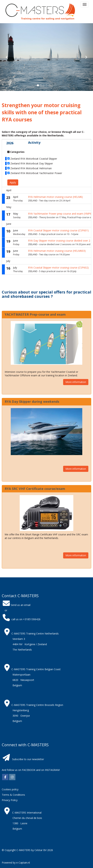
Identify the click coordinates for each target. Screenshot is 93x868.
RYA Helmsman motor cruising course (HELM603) (57, 251)
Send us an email (16, 605)
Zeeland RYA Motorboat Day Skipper (32, 163)
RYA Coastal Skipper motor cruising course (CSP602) (58, 268)
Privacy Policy (10, 800)
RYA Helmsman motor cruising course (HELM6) (55, 197)
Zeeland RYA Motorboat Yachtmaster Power (36, 173)
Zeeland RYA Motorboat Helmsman (31, 168)
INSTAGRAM (52, 770)
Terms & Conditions (13, 795)
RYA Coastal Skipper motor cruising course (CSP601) (58, 230)
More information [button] (76, 382)
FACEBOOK (28, 770)
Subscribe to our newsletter (28, 759)
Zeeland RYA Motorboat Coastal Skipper (34, 159)
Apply (13, 182)
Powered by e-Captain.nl (16, 863)
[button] (7, 57)
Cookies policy (10, 789)
